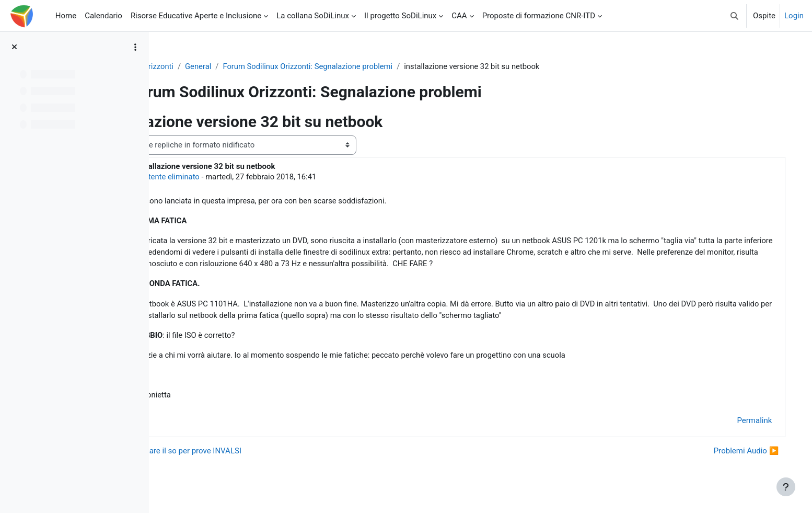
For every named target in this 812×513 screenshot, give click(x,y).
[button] (734, 16)
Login (794, 16)
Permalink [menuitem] (744, 424)
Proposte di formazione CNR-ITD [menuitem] (539, 16)
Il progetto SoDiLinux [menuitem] (400, 16)
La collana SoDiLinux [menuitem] (313, 16)
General (266, 66)
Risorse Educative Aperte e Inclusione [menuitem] (196, 16)
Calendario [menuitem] (103, 16)
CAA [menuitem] (459, 16)
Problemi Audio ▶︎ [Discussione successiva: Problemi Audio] (735, 453)
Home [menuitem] (66, 16)
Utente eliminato (239, 177)
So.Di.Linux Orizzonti (205, 66)
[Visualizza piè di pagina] (786, 487)
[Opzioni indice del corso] (135, 47)
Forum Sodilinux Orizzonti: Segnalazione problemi (377, 66)
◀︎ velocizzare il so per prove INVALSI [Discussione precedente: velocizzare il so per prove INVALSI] (242, 453)
